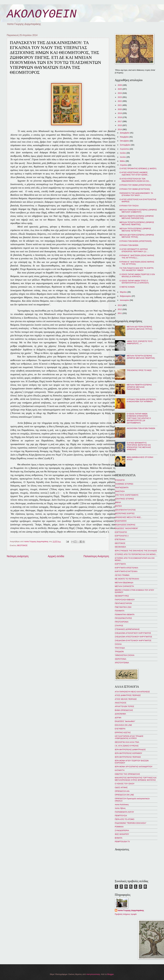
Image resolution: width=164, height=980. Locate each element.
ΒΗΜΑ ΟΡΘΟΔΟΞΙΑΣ (124, 710)
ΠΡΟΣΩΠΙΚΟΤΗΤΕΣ (123, 618)
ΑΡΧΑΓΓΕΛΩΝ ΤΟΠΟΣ (125, 706)
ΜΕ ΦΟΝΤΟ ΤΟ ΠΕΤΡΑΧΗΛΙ (127, 579)
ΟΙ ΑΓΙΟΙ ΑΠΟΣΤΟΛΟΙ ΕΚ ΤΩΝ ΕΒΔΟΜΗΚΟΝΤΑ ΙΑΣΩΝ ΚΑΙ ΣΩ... (135, 180)
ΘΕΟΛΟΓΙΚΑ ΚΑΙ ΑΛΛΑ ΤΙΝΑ (127, 742)
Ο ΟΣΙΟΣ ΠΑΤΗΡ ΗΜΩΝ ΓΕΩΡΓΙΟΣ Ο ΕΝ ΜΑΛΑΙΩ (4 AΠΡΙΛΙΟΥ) (137, 275)
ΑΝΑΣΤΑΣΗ (120, 491)
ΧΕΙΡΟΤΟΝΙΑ (121, 659)
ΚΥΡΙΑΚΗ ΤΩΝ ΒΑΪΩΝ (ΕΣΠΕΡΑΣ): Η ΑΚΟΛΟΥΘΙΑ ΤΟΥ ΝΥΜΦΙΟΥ (142, 400)
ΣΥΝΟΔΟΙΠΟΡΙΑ (122, 830)
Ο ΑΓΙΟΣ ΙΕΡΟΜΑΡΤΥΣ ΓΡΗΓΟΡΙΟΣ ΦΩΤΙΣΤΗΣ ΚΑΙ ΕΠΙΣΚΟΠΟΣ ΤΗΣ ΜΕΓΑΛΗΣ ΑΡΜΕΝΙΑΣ (139, 446)
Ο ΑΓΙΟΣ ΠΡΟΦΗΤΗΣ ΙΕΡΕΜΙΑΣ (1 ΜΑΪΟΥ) (138, 168)
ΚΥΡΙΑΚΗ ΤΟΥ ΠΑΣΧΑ (129, 206)
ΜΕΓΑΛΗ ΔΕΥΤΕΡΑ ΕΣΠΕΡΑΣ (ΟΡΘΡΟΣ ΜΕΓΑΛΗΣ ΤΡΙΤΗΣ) (137, 236)
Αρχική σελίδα (56, 556)
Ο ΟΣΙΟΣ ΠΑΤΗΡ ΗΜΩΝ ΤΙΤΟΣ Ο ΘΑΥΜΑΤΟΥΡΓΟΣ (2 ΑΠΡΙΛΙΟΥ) (134, 282)
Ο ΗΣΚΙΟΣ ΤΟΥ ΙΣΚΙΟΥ (125, 784)
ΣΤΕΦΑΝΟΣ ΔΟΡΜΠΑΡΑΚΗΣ (127, 629)
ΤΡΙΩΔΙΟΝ (119, 652)
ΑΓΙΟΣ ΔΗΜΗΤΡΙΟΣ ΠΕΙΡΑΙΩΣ (128, 695)
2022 (120, 101)
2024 (120, 93)
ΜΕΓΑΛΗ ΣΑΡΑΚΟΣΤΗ (124, 586)
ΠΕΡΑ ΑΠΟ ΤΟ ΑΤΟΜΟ (125, 819)
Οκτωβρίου (125, 141)
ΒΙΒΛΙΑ (118, 502)
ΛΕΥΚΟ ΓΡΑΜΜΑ (122, 575)
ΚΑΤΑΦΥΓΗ (120, 770)
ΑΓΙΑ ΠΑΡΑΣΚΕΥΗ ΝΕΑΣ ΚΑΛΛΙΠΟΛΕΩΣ (132, 692)
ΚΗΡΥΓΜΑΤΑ (120, 564)
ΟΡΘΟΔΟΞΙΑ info (122, 791)
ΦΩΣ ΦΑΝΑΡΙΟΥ (122, 834)
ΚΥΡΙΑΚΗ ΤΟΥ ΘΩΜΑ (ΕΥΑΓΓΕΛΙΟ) (135, 189)
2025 (120, 89)
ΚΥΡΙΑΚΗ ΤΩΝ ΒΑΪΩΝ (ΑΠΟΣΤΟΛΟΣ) (136, 241)
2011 (120, 313)
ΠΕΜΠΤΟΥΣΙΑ (121, 816)
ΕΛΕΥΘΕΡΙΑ (120, 729)
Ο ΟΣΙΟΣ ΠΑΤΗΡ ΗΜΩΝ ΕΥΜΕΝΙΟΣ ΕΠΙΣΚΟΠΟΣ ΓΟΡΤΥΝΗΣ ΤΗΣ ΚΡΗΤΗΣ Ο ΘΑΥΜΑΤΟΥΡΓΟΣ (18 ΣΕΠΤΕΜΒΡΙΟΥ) (139, 418)
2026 (120, 85)
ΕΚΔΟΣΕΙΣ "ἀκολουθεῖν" (125, 721)
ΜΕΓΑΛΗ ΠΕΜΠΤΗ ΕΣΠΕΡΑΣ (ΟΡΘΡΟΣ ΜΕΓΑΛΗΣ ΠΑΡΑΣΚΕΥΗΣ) (137, 217)
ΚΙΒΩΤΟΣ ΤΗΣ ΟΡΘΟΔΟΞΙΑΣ (127, 774)
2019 (120, 113)
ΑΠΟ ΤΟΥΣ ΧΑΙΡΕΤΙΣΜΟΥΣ (127, 495)
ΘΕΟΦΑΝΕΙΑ (120, 547)
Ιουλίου (123, 153)
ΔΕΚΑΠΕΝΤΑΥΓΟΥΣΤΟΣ (125, 510)
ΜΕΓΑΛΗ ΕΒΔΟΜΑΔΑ (124, 583)
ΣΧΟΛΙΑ (118, 644)
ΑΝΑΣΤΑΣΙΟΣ (121, 703)
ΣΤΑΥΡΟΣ (119, 626)
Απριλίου (124, 165)
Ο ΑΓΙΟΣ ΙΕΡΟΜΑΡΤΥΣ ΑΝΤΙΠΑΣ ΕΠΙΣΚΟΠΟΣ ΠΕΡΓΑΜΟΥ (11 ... (134, 250)
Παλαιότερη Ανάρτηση (96, 556)
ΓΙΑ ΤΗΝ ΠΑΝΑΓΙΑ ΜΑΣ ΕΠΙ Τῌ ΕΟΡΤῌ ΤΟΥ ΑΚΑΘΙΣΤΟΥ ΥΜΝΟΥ (137, 269)
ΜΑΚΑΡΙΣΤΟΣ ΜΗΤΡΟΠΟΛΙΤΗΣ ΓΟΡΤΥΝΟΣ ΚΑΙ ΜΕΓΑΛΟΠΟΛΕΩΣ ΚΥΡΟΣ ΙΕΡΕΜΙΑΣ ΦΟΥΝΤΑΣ (136, 779)
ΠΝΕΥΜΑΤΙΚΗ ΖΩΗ (123, 607)
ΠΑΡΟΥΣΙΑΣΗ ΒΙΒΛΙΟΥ (125, 600)
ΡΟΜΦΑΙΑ (119, 827)
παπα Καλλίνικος (122, 805)
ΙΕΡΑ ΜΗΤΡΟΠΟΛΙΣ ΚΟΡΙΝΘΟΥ (129, 753)
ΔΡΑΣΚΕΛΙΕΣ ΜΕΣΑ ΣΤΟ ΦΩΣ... (129, 517)
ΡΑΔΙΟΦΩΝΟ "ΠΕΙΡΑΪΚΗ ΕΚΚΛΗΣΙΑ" (131, 823)
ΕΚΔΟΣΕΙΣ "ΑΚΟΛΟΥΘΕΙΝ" (126, 528)
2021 (120, 105)
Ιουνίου (123, 157)
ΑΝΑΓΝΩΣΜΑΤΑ (122, 488)
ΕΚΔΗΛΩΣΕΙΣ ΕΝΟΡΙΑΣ (125, 525)
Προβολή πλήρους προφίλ (126, 914)
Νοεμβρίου (125, 137)
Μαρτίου (124, 292)
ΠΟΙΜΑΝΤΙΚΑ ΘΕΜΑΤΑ (125, 615)
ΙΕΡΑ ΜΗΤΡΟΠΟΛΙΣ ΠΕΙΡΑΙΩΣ (128, 757)
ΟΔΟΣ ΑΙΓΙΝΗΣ (121, 787)
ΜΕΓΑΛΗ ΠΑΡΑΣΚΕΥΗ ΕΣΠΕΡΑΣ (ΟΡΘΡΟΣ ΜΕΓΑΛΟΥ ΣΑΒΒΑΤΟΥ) (138, 211)
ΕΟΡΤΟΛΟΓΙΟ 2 (122, 536)
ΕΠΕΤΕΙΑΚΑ (120, 539)
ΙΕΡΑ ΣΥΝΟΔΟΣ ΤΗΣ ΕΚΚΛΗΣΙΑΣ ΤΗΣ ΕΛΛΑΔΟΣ (136, 551)
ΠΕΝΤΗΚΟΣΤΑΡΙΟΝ (123, 603)
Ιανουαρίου (125, 300)
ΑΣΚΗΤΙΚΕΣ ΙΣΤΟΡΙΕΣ (124, 499)
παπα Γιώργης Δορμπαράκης (131, 910)
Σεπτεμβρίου (125, 145)
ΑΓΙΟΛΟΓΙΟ (120, 480)
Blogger (110, 974)
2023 (120, 97)
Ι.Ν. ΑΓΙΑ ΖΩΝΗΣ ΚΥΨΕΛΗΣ (127, 746)
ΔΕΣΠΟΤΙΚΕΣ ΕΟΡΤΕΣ (125, 513)
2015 (120, 125)
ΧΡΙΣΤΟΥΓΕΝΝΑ (122, 663)
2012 (120, 309)
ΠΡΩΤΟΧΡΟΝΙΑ (122, 622)
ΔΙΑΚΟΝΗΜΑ (120, 714)
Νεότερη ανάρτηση (18, 556)
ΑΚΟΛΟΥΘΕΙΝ (42, 14)
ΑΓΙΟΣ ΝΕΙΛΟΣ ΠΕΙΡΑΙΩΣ (126, 699)
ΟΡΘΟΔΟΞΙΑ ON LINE (124, 795)
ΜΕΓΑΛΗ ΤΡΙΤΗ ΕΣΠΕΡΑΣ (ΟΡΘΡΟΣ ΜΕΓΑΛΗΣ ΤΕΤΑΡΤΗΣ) (135, 230)
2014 (120, 129)
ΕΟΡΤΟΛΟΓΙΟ (121, 532)
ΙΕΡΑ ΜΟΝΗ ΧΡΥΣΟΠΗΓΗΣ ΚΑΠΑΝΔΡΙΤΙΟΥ (134, 767)
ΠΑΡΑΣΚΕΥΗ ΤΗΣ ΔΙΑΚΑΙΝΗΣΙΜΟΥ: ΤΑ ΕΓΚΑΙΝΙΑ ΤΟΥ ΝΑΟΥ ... (136, 194)
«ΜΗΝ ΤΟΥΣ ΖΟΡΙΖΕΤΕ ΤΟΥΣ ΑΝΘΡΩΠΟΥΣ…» (140, 342)
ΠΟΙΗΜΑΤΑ (120, 611)
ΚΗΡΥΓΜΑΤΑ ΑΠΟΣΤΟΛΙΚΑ (127, 568)
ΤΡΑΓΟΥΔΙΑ (120, 648)
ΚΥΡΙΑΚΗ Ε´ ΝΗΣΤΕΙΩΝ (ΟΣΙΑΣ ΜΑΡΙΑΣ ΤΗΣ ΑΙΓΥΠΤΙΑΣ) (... (137, 256)
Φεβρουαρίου (126, 296)
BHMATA (119, 838)
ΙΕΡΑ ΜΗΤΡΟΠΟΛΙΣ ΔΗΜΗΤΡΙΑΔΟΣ (130, 750)
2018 (120, 117)
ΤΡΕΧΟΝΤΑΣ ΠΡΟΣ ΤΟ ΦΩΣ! (139, 370)
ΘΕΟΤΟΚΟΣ (22, 545)
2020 (120, 109)
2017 (120, 121)
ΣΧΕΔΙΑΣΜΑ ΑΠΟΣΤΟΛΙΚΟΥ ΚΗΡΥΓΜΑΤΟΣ (134, 637)
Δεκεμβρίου (125, 133)
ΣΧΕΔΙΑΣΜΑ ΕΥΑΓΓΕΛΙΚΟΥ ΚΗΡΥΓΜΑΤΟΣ (133, 640)
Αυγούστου (125, 149)
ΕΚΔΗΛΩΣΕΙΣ (121, 521)
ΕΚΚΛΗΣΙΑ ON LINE (123, 725)
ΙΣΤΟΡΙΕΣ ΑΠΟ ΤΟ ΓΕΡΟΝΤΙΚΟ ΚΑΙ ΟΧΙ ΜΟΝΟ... (136, 554)
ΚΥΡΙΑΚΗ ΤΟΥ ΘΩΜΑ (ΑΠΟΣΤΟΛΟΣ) (135, 185)
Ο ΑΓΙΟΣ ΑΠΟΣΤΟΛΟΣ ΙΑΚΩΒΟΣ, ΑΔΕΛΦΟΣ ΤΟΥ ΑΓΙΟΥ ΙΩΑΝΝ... (134, 174)
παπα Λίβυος (120, 808)
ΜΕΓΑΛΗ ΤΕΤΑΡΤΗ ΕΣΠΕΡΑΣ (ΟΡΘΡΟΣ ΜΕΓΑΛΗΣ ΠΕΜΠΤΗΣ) (137, 223)
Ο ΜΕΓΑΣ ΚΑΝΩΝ (127, 287)
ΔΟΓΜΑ (118, 718)
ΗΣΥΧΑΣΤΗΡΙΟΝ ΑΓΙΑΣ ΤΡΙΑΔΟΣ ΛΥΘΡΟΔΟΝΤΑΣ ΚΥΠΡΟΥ (129, 737)
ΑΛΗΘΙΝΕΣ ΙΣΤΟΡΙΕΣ (124, 484)
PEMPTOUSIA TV (122, 842)
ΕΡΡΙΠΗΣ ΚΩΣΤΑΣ (123, 732)
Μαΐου (123, 161)
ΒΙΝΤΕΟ (118, 506)
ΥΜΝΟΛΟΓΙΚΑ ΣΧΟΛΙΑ (125, 655)
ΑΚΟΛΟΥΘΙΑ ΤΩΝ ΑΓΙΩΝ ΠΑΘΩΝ (141, 428)
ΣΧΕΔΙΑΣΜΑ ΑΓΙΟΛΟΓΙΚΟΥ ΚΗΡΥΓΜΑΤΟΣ (133, 633)
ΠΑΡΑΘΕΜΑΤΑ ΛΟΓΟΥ (124, 812)
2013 (120, 305)
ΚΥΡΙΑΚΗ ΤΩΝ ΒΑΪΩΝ (129, 245)
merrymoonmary (93, 974)
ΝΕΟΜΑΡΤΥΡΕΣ (122, 596)
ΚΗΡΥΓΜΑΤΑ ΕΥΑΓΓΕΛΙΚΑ (126, 571)
